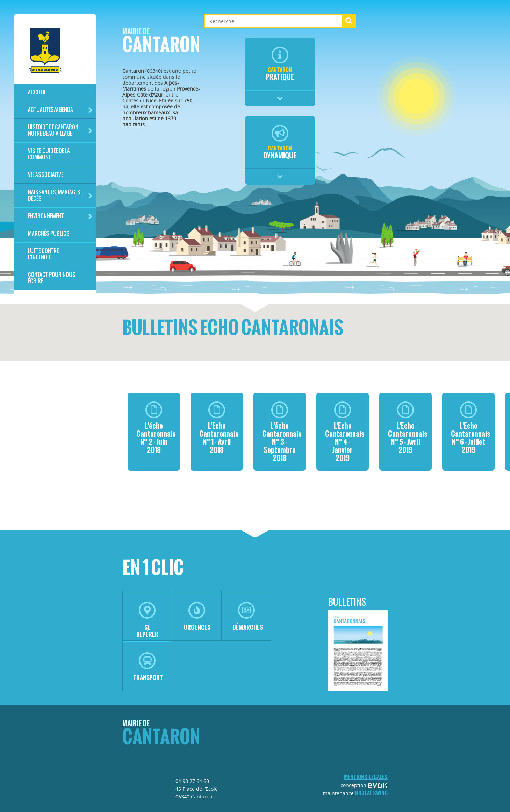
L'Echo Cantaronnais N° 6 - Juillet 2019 (471, 428)
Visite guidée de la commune (49, 154)
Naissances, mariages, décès (60, 195)
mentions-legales (366, 777)
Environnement (60, 216)
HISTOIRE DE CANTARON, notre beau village (60, 130)
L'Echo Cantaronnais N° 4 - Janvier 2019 (345, 432)
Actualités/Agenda (60, 110)
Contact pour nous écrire (52, 278)
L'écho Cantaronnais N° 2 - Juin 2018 (156, 428)
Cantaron (161, 42)
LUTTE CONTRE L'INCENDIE (43, 254)
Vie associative (46, 175)
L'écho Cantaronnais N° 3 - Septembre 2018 (282, 432)
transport (148, 667)
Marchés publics (49, 233)
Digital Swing (371, 793)
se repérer (147, 620)
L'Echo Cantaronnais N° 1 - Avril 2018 (219, 428)
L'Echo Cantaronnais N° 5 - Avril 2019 (408, 428)
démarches (248, 617)
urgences (197, 617)
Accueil (37, 92)
